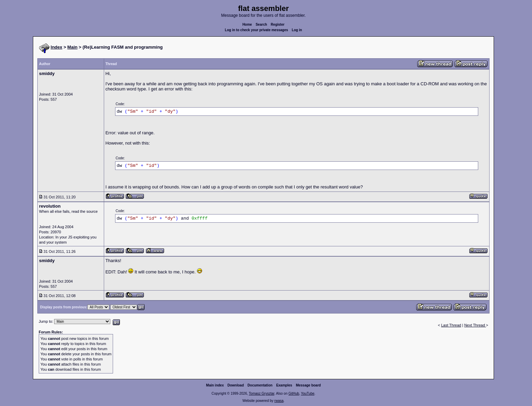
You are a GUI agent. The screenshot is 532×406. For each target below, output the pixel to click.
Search (261, 24)
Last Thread (451, 325)
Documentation (260, 385)
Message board (308, 385)
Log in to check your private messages (256, 30)
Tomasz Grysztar (261, 393)
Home (247, 24)
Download (236, 385)
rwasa (279, 401)
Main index (215, 385)
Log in (297, 30)
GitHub (294, 393)
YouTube (307, 393)
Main (73, 47)
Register (277, 24)
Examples (284, 385)
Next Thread (475, 325)
